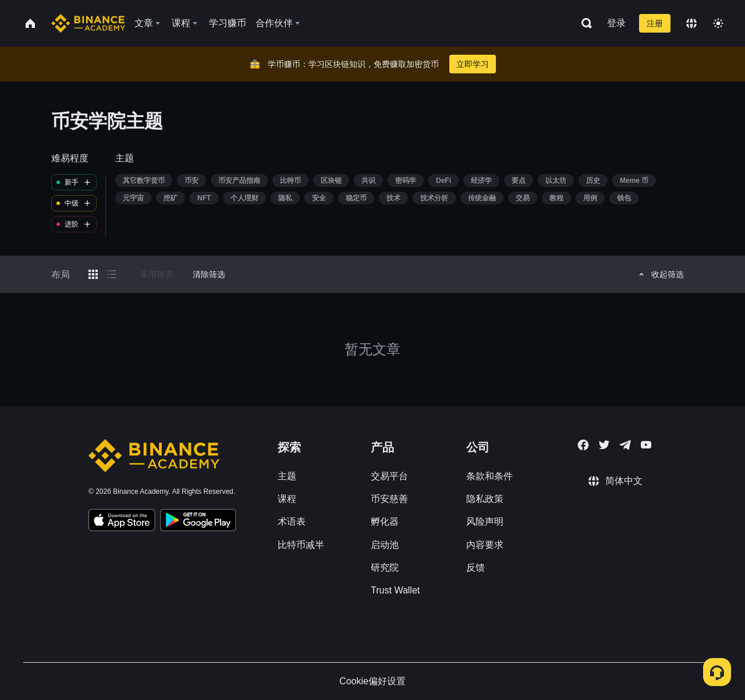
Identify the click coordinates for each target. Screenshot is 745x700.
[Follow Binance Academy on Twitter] (604, 445)
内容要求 (485, 545)
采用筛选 (157, 274)
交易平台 (389, 476)
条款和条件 (489, 476)
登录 (616, 23)
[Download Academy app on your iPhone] (122, 522)
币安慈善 (389, 499)
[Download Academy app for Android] (198, 522)
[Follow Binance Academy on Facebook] (583, 445)
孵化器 (385, 522)
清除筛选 (209, 274)
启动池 (385, 545)
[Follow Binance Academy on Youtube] (646, 445)
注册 (655, 23)
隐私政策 (485, 499)
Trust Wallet (395, 590)
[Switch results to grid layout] (93, 274)
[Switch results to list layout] (112, 274)
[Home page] (88, 23)
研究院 (385, 568)
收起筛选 (660, 274)
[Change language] (691, 23)
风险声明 (485, 522)
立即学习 (473, 64)
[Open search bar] (583, 23)
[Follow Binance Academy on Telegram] (625, 445)
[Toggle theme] (718, 23)
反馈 (476, 568)
